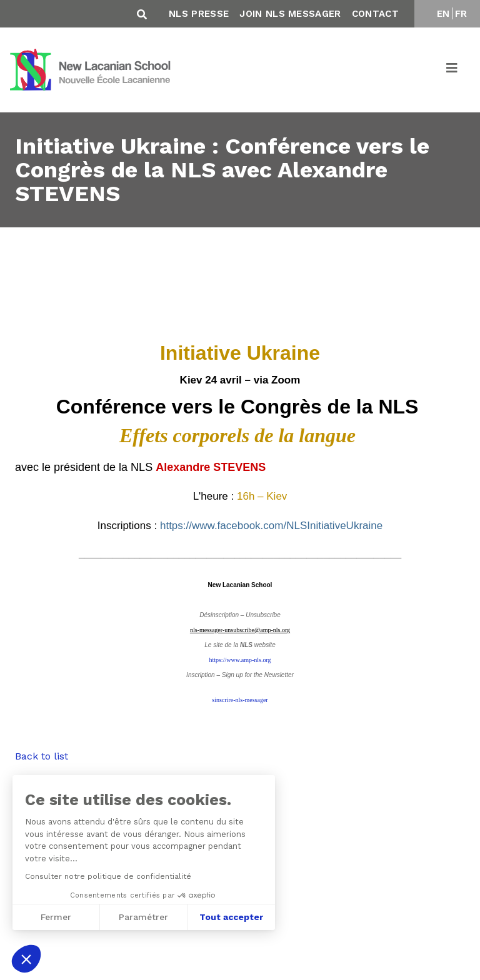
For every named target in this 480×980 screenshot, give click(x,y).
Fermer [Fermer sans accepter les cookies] (53, 917)
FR (461, 14)
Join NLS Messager (290, 14)
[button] (26, 959)
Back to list (42, 756)
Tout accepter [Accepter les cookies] (228, 917)
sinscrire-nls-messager (240, 700)
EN (443, 14)
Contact (375, 14)
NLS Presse (199, 14)
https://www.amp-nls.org (240, 660)
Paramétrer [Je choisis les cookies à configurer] (140, 917)
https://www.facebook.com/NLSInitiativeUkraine (271, 526)
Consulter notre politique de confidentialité (105, 876)
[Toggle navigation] (452, 70)
